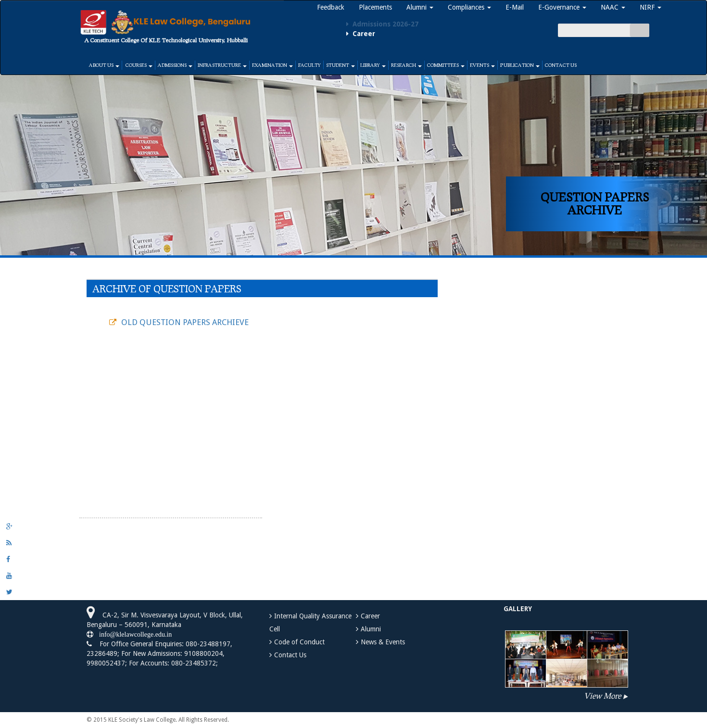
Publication (520, 65)
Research (406, 65)
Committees (446, 65)
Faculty (309, 65)
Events (482, 65)
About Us (104, 65)
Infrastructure (222, 65)
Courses (139, 65)
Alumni (420, 7)
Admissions (175, 65)
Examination (272, 65)
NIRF (650, 7)
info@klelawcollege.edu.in (133, 634)
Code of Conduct (299, 642)
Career (370, 616)
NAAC (613, 7)
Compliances (469, 7)
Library (373, 65)
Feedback (331, 7)
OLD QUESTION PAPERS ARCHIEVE (185, 322)
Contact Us (561, 65)
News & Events (383, 642)
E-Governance (562, 7)
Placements (375, 7)
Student (341, 65)
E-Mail (515, 7)
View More (602, 696)
